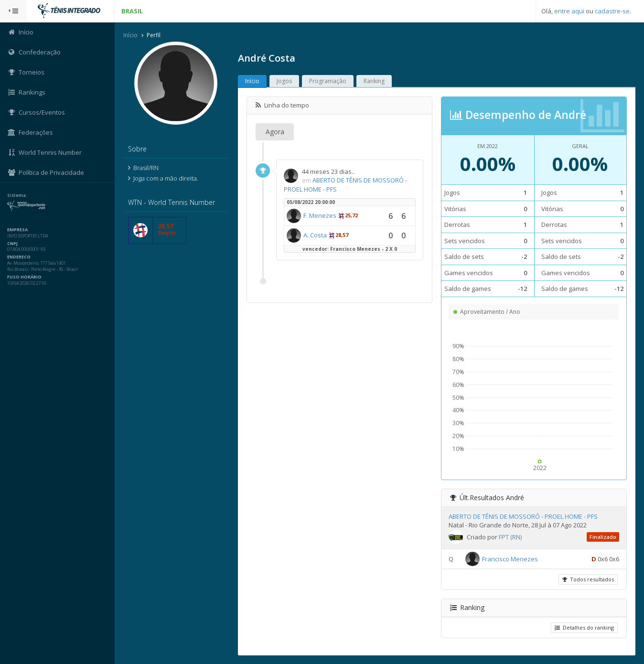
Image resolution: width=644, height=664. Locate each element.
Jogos (284, 81)
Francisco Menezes (510, 559)
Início (130, 35)
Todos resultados (588, 579)
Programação (328, 81)
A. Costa (315, 235)
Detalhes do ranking (584, 627)
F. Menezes (320, 215)
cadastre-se (612, 11)
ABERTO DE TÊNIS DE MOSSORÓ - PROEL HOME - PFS (523, 516)
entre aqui (569, 11)
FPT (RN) (510, 537)
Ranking (374, 81)
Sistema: (17, 195)
